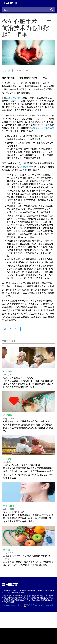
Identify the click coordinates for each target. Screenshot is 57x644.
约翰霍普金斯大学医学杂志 (42, 128)
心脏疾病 (27, 167)
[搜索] (28, 10)
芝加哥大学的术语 (14, 98)
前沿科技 (6, 71)
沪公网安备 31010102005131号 (40, 605)
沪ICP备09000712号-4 (12, 605)
